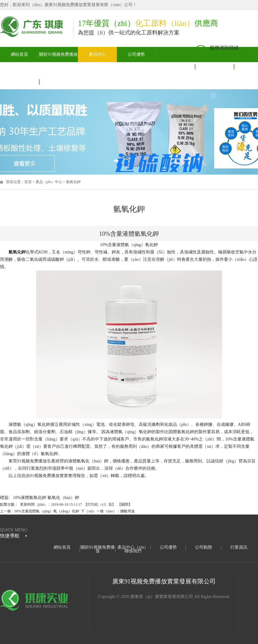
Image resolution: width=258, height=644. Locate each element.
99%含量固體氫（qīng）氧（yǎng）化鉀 (47, 511)
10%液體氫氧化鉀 (30, 498)
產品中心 (97, 54)
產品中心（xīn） (133, 547)
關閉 (125, 504)
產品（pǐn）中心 (49, 182)
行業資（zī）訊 (214, 66)
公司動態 (175, 66)
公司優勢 (136, 54)
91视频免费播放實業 (49, 476)
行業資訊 (239, 547)
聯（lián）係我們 (20, 81)
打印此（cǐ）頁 (99, 504)
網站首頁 (19, 54)
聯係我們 (133, 551)
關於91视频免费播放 (58, 54)
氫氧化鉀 (73, 182)
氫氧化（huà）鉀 (63, 498)
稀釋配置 (82, 446)
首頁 (28, 182)
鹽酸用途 (127, 511)
